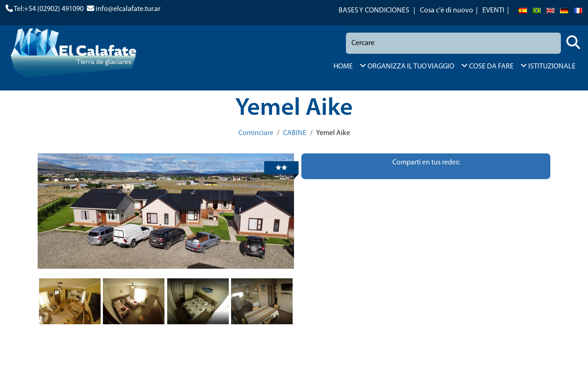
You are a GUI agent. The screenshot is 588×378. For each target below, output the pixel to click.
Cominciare (256, 133)
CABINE (295, 133)
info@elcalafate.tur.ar (128, 9)
